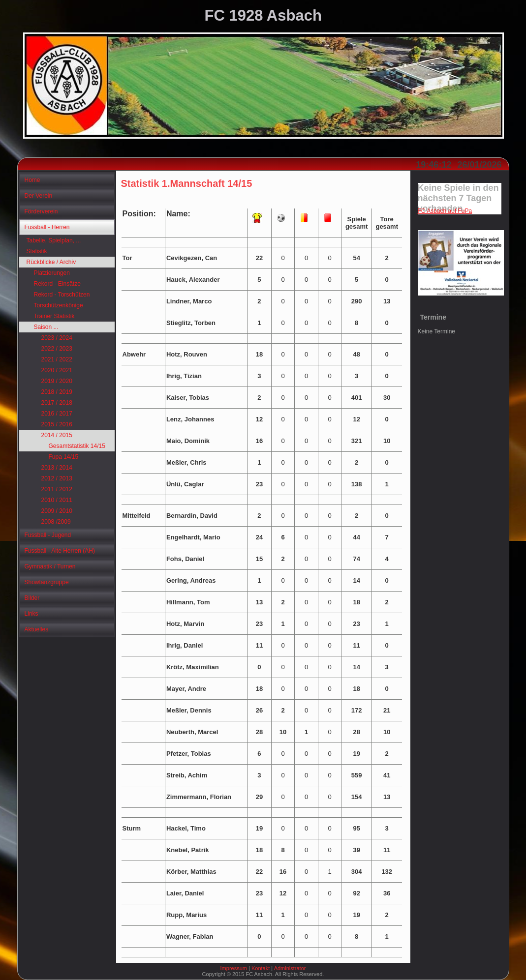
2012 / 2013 (57, 478)
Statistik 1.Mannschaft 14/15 (187, 183)
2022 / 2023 (57, 349)
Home (32, 180)
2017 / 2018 (57, 403)
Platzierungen (52, 273)
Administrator (290, 968)
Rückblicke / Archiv (51, 262)
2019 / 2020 (57, 381)
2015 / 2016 (57, 424)
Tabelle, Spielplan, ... (54, 240)
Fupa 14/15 (64, 457)
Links (31, 614)
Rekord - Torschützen (62, 295)
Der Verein (39, 196)
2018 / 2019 (57, 392)
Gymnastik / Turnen (50, 566)
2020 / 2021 (57, 370)
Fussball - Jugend (48, 535)
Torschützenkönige (59, 305)
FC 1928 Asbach (263, 15)
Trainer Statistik (54, 316)
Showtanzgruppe (47, 582)
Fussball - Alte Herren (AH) (60, 551)
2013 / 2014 (57, 468)
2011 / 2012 (57, 489)
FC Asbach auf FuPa (445, 211)
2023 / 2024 (57, 338)
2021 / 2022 (57, 359)
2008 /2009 (56, 522)
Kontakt (261, 968)
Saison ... (46, 327)
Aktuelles (37, 629)
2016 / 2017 (57, 414)
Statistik (37, 251)
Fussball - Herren (47, 227)
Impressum (234, 968)
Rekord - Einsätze (57, 284)
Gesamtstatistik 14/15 (77, 446)
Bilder (32, 598)
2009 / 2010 (57, 511)
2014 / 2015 (57, 435)
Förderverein (41, 211)
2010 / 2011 (57, 500)
